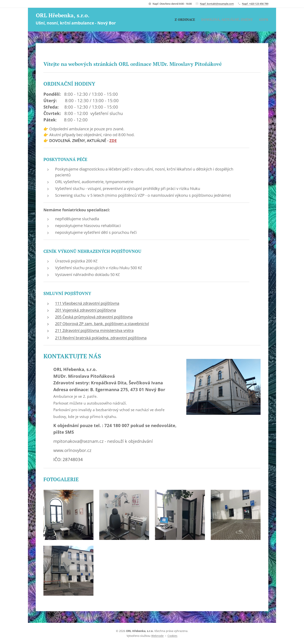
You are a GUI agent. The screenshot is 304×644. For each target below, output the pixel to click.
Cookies (172, 636)
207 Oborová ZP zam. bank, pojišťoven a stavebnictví (102, 324)
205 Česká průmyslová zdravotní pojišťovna (94, 317)
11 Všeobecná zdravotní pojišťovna (88, 303)
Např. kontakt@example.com (217, 4)
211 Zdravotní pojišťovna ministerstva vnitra (94, 330)
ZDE (113, 141)
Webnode (157, 636)
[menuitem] (186, 20)
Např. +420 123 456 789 (255, 4)
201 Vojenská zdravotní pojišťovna (85, 310)
